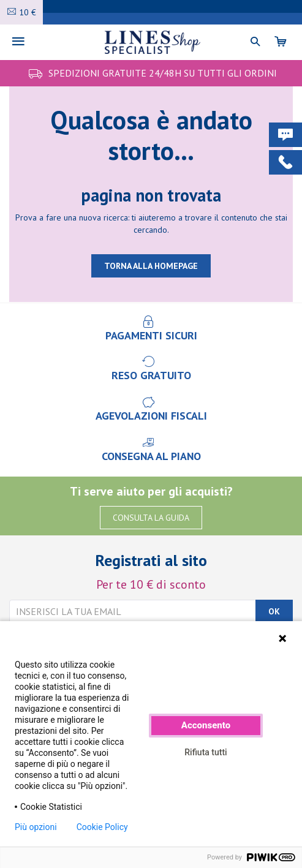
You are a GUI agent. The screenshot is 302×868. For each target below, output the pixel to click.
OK (274, 611)
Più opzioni (36, 827)
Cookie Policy (102, 827)
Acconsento (206, 725)
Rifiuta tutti (206, 752)
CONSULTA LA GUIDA (151, 518)
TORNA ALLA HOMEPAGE (151, 266)
